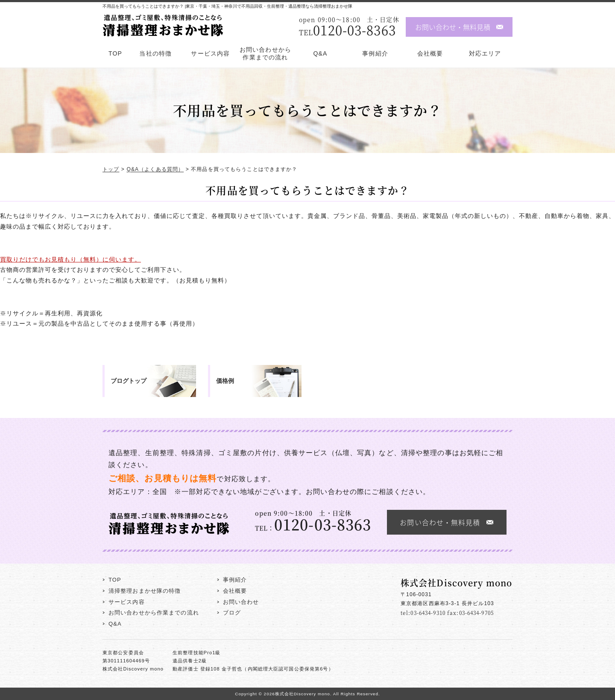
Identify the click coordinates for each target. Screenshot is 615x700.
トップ (111, 170)
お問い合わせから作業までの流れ (265, 53)
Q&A (321, 53)
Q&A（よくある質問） (155, 170)
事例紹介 (375, 53)
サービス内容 (210, 53)
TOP (115, 53)
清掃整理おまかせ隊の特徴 (145, 591)
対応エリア (485, 53)
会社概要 (430, 53)
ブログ (232, 613)
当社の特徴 (155, 53)
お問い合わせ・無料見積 (453, 27)
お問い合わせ (241, 602)
